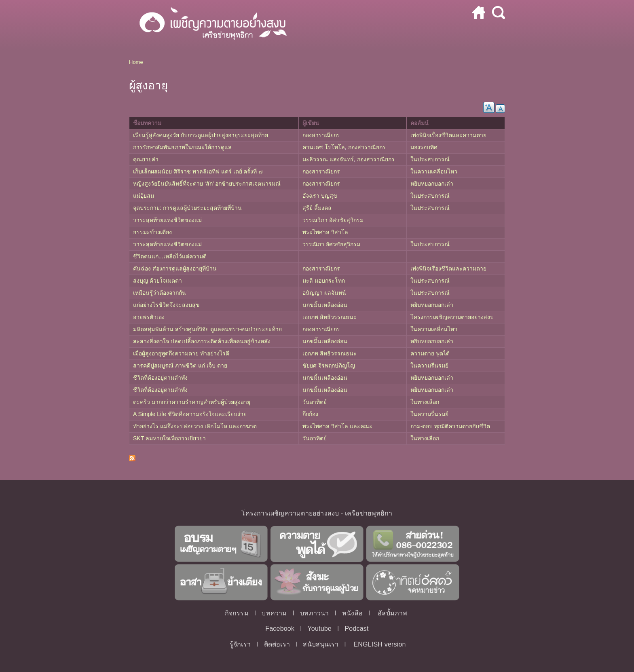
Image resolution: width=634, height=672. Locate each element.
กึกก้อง (310, 414)
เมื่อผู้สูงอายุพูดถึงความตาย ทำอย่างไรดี (181, 353)
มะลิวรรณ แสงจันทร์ (328, 159)
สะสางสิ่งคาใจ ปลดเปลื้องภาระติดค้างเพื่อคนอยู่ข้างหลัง (202, 341)
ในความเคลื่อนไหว (434, 171)
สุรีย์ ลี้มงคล (317, 208)
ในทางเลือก (425, 402)
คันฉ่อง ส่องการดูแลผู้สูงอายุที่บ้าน (175, 268)
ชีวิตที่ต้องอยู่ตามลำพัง (160, 378)
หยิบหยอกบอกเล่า (432, 184)
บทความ (274, 613)
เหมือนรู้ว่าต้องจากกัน (160, 293)
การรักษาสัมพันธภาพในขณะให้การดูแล (182, 147)
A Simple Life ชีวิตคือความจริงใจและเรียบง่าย (190, 414)
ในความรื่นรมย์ (429, 366)
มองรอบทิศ (424, 147)
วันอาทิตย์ (315, 402)
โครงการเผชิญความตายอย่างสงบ (452, 317)
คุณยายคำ (146, 159)
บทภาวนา (314, 613)
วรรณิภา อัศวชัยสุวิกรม (331, 244)
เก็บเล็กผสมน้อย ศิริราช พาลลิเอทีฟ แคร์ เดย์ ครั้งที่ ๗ (198, 171)
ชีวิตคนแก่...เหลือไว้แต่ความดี (170, 256)
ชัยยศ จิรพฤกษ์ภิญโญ (329, 366)
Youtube (319, 629)
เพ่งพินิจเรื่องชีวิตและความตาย (448, 135)
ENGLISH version (379, 644)
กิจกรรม (237, 613)
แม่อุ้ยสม (144, 196)
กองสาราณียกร (321, 135)
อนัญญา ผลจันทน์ (324, 293)
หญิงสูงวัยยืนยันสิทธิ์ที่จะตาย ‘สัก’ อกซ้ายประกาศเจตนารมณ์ (207, 184)
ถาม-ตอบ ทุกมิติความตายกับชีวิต (450, 426)
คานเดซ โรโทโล (324, 147)
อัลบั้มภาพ (392, 613)
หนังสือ (352, 613)
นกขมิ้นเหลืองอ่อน (325, 305)
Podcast (356, 629)
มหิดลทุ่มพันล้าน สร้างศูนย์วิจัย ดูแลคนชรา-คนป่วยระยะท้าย (207, 329)
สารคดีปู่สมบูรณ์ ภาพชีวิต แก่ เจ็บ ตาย (180, 366)
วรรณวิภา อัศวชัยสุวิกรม (333, 220)
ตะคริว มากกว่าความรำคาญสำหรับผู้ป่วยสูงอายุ (192, 402)
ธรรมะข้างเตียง (152, 232)
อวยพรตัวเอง (149, 317)
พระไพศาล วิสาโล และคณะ (337, 426)
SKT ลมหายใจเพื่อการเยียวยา (169, 438)
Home (136, 62)
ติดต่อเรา (277, 644)
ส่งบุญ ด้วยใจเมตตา (157, 281)
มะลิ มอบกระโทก (324, 281)
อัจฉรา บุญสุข (320, 196)
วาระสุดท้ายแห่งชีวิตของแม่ (167, 220)
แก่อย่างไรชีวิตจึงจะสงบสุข (166, 305)
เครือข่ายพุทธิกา (369, 513)
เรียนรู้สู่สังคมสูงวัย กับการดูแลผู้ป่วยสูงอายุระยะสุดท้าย (201, 135)
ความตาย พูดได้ (430, 353)
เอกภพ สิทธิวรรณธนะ (330, 317)
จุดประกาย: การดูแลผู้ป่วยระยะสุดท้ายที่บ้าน (187, 208)
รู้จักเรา (240, 644)
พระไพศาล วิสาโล (325, 232)
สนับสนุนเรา (321, 644)
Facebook (280, 629)
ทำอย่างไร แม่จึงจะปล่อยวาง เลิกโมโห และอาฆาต (195, 426)
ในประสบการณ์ (430, 159)
